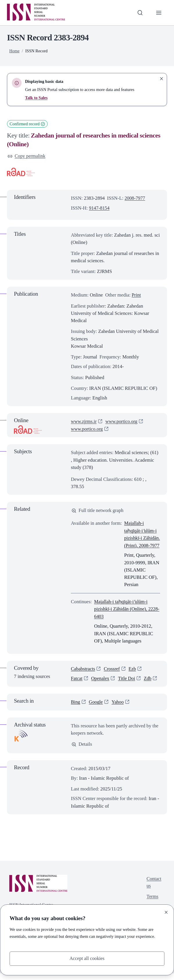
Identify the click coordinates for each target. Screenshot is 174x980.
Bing (76, 709)
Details (82, 751)
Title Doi (127, 685)
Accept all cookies (87, 959)
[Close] (166, 912)
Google (96, 709)
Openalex (101, 685)
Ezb (133, 675)
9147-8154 (99, 208)
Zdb (149, 685)
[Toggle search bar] (140, 13)
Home (14, 51)
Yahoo (118, 709)
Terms (152, 904)
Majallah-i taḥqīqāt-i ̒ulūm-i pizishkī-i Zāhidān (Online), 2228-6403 (121, 616)
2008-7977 (135, 198)
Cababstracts (83, 675)
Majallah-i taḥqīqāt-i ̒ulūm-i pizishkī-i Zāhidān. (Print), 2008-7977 (141, 538)
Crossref (112, 675)
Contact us (154, 889)
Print (136, 295)
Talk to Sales (36, 98)
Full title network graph (98, 510)
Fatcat (77, 685)
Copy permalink (27, 156)
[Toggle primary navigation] (159, 13)
